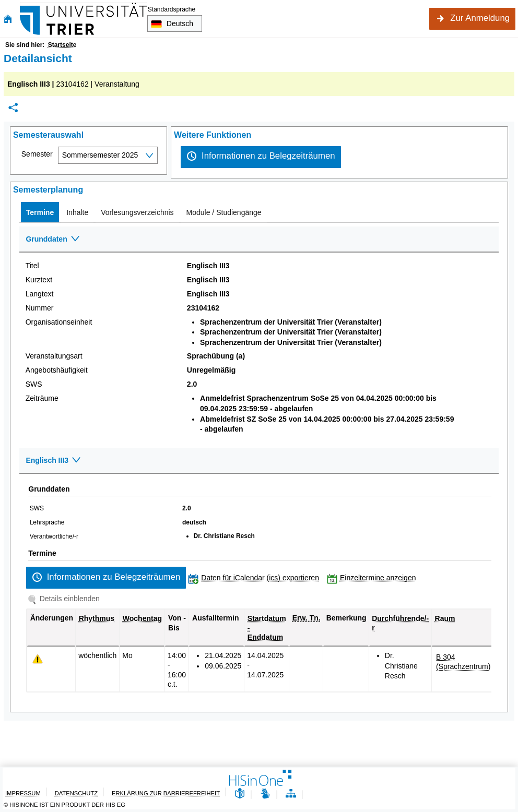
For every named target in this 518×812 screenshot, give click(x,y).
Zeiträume (42, 398)
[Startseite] (8, 19)
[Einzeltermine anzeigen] (374, 578)
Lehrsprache (47, 522)
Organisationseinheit (59, 322)
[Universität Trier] (83, 19)
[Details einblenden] (66, 599)
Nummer (40, 308)
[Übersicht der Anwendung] (291, 794)
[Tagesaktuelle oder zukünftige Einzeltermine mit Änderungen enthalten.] (38, 659)
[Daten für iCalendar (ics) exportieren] (256, 578)
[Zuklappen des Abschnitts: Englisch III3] (259, 461)
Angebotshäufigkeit (57, 370)
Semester (37, 154)
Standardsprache (172, 9)
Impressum (23, 793)
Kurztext (39, 280)
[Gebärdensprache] (265, 794)
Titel (32, 266)
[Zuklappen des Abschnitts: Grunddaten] (259, 240)
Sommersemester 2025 (100, 155)
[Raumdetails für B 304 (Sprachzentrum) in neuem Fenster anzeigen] (463, 662)
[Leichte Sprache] (240, 794)
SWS (34, 384)
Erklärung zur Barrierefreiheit (166, 793)
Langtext (40, 294)
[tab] (40, 212)
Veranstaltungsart (54, 356)
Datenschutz (76, 793)
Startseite (62, 45)
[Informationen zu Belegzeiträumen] (261, 157)
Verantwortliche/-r (54, 536)
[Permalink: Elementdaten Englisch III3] (13, 108)
